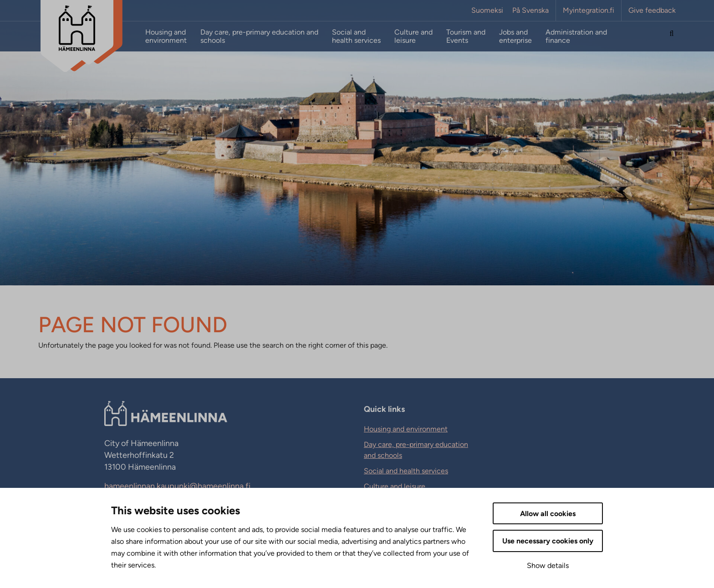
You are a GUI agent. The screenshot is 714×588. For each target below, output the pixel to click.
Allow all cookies (548, 514)
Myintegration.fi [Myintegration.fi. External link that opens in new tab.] (589, 10)
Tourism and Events (466, 36)
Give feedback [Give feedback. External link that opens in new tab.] (652, 10)
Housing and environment (166, 36)
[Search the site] (672, 36)
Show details (548, 565)
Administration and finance (576, 36)
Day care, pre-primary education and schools (259, 36)
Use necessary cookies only (548, 541)
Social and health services (356, 36)
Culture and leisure (413, 36)
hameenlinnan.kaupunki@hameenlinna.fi (177, 486)
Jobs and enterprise (515, 36)
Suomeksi (487, 10)
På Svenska (530, 10)
